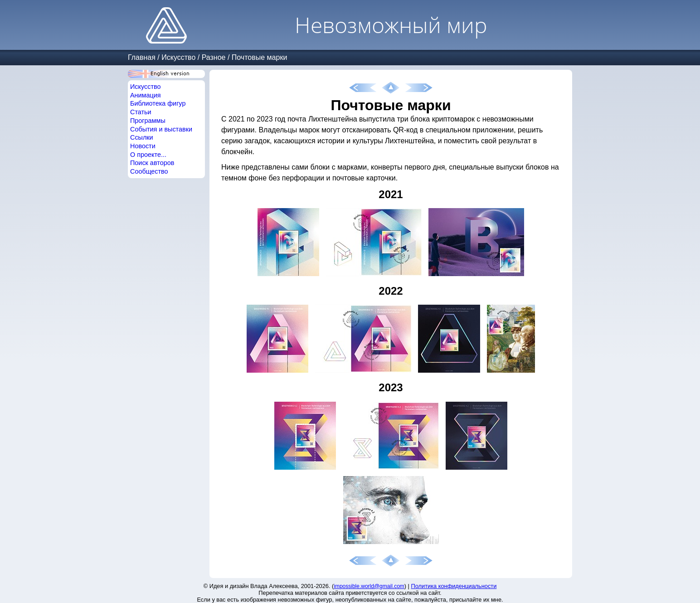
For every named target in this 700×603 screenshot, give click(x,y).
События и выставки (161, 129)
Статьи (141, 112)
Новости (143, 146)
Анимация (146, 95)
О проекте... (148, 155)
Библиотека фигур (158, 103)
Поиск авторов (152, 163)
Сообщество (149, 171)
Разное (214, 57)
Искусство (178, 57)
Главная (142, 57)
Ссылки (142, 137)
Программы (148, 121)
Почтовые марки (260, 57)
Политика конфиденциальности (454, 586)
